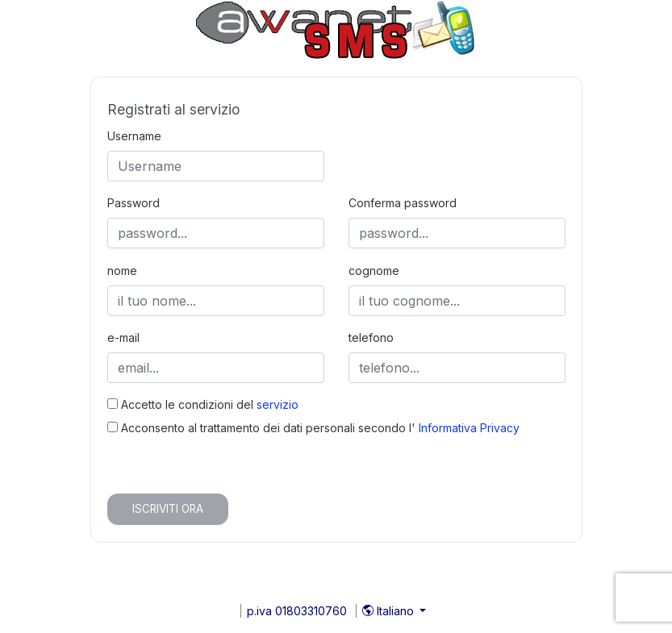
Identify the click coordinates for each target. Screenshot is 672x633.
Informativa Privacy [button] (469, 428)
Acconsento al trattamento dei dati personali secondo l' (313, 428)
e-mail (123, 337)
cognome (374, 271)
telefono (371, 337)
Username (134, 136)
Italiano (390, 611)
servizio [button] (278, 404)
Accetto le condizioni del (203, 404)
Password (134, 203)
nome (122, 271)
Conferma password (403, 203)
